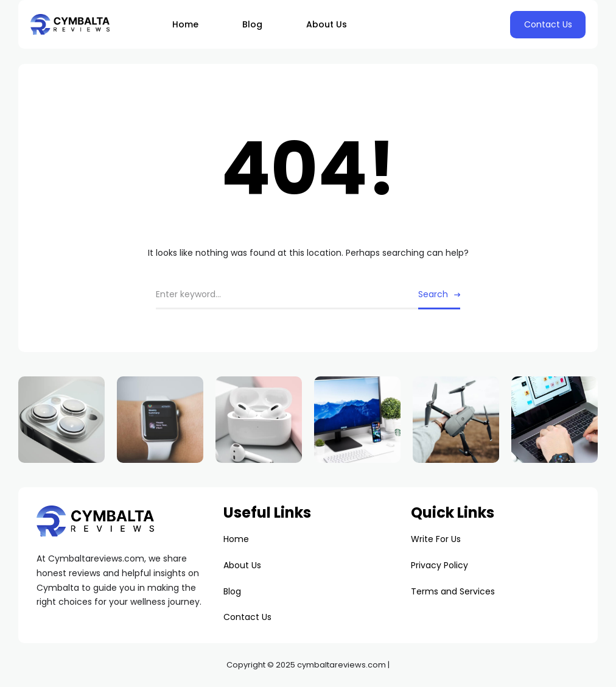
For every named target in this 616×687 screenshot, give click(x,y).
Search (433, 294)
